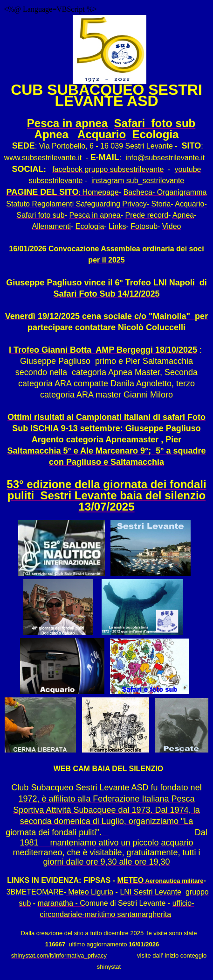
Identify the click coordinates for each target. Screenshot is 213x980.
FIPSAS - (99, 880)
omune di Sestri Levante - (128, 903)
